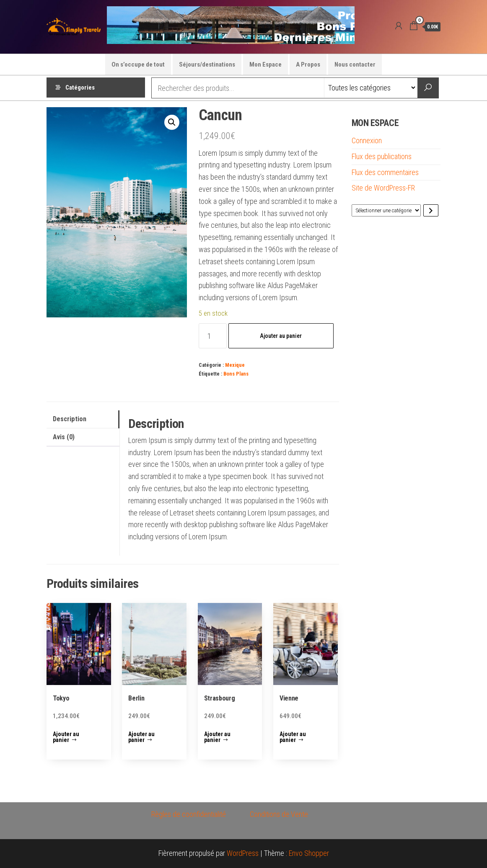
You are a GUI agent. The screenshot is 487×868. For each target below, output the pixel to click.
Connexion (367, 140)
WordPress (243, 853)
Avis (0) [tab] (64, 437)
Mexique (235, 365)
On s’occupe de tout (138, 64)
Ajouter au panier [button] (66, 737)
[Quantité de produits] (213, 336)
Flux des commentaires (385, 172)
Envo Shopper (309, 853)
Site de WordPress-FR (383, 188)
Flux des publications (382, 156)
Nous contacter (355, 64)
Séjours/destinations (207, 64)
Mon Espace (266, 64)
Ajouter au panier (281, 336)
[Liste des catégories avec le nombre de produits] (386, 210)
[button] (172, 122)
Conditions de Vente (279, 814)
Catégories (80, 88)
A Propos (308, 64)
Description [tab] (70, 419)
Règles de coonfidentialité (189, 814)
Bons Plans (236, 374)
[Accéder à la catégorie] (431, 210)
